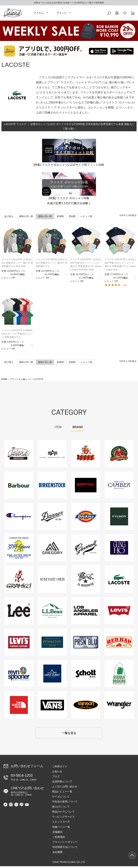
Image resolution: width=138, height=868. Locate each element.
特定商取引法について (65, 849)
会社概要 (57, 854)
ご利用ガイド (60, 768)
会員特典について (62, 783)
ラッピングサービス (63, 818)
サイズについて (61, 798)
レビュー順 (86, 218)
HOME (4, 381)
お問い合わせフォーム (27, 768)
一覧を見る (69, 735)
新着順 (60, 218)
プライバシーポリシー (65, 844)
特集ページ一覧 (61, 828)
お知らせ (57, 773)
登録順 (72, 218)
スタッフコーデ (61, 823)
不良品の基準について (65, 803)
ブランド (61, 13)
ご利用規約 (58, 839)
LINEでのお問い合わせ (27, 793)
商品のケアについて (63, 813)
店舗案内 (57, 834)
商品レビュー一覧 (62, 793)
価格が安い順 (26, 218)
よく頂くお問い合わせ (65, 788)
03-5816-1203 (24, 779)
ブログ (56, 778)
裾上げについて (61, 808)
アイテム (39, 13)
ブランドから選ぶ (19, 381)
